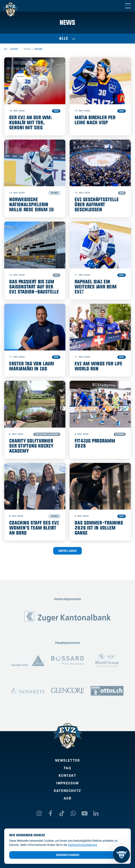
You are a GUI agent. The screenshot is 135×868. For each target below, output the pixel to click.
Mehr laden (67, 551)
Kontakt (67, 776)
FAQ (68, 768)
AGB (68, 798)
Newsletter (67, 760)
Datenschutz (67, 791)
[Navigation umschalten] (128, 6)
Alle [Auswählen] (67, 39)
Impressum (67, 783)
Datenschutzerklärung (83, 845)
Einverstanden (68, 855)
